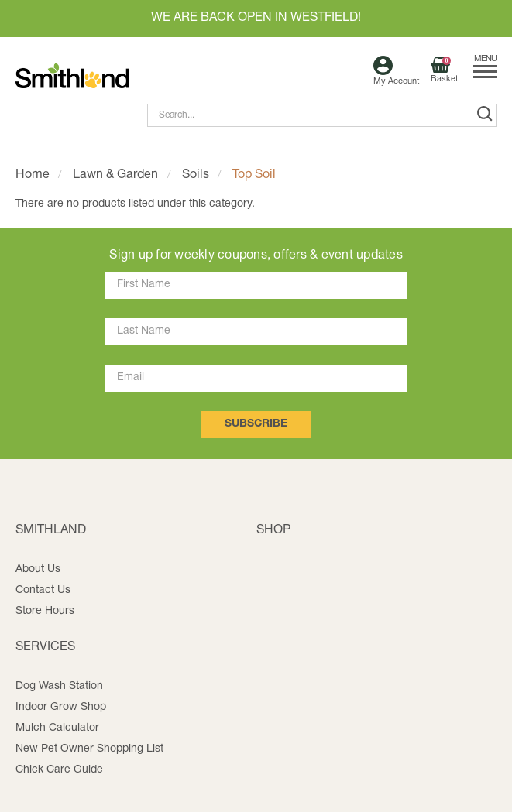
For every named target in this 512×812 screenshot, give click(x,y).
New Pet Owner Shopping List (89, 749)
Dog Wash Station (59, 686)
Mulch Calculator (57, 728)
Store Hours (45, 611)
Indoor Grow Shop (61, 707)
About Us (38, 569)
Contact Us (43, 590)
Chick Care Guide (59, 770)
